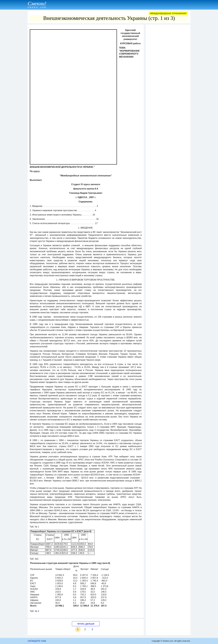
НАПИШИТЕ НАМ (37, 641)
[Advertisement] (168, 68)
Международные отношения (168, 13)
